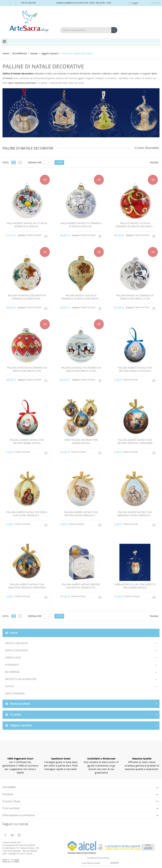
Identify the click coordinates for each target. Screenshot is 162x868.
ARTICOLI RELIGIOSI (16, 643)
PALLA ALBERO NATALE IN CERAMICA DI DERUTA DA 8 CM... (81, 225)
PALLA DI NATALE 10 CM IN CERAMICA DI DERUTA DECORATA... (135, 225)
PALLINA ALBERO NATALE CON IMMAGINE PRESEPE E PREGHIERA (27, 586)
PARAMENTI (12, 665)
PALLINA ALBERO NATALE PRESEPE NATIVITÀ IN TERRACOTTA (81, 586)
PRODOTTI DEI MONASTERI (21, 679)
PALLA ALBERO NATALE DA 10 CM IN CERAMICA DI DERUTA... (27, 225)
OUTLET (10, 686)
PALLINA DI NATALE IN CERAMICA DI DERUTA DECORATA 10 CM (81, 369)
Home (14, 633)
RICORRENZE (12, 672)
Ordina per (35, 162)
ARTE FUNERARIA (15, 693)
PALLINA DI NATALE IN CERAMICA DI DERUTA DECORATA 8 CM (27, 369)
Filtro (59, 162)
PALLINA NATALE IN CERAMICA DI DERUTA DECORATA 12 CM (135, 297)
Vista (6, 162)
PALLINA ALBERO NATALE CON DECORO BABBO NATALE (27, 442)
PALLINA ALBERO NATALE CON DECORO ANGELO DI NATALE (135, 369)
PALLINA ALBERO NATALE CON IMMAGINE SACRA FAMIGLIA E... (135, 514)
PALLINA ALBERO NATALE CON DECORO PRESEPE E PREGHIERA (135, 442)
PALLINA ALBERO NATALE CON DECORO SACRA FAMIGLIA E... (81, 514)
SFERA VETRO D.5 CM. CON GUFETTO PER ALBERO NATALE (135, 586)
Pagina (154, 162)
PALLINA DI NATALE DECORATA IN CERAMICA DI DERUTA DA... (27, 297)
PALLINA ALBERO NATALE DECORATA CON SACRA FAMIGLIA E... (27, 514)
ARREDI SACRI (13, 657)
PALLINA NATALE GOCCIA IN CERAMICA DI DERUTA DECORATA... (81, 297)
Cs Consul (28, 854)
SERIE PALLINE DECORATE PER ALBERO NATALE (81, 442)
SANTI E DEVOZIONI (16, 650)
